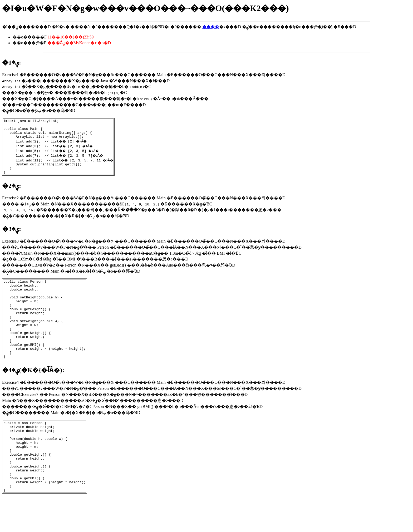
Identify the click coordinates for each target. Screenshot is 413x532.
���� (211, 27)
